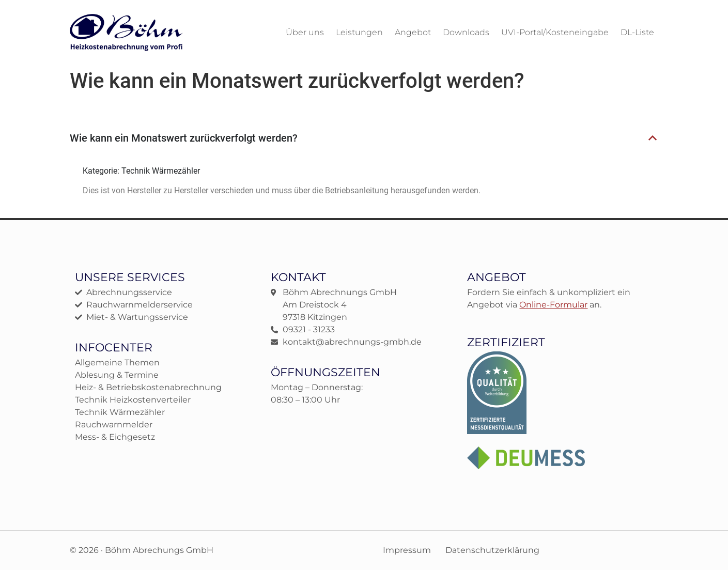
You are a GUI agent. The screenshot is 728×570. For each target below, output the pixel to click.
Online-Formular (553, 305)
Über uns (305, 32)
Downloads (466, 32)
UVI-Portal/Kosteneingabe (555, 32)
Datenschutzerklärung (492, 550)
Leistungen (359, 32)
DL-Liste (637, 32)
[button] (364, 138)
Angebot (413, 32)
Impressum (407, 550)
